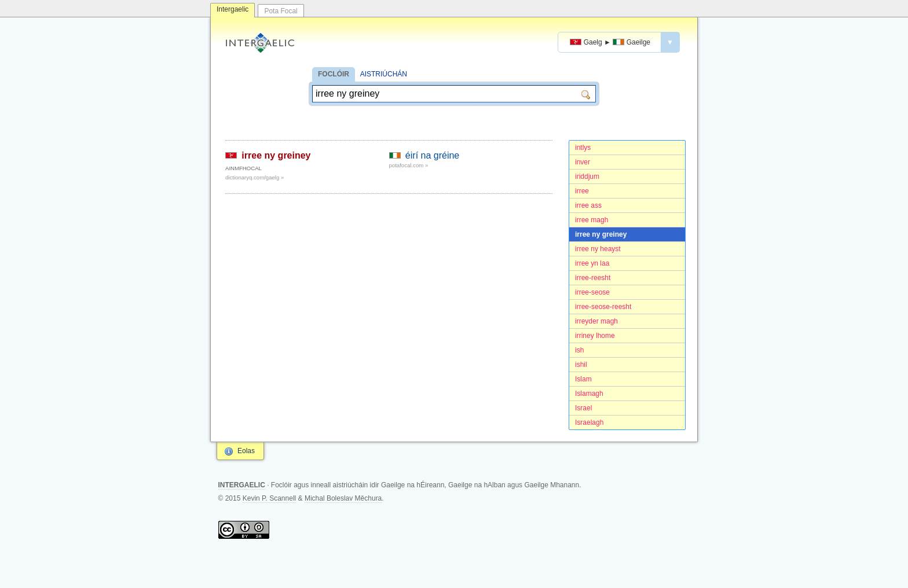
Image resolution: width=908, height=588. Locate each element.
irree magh (592, 220)
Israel (583, 408)
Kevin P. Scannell (270, 498)
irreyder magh (596, 321)
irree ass (588, 205)
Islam (583, 379)
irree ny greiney (601, 234)
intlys (583, 148)
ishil (581, 365)
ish (579, 350)
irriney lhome (595, 336)
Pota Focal (281, 11)
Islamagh (589, 394)
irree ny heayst (598, 249)
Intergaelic (233, 9)
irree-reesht (593, 278)
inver (583, 162)
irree (582, 191)
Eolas (246, 451)
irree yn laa (592, 263)
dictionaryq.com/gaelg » (255, 177)
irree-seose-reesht (603, 307)
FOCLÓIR (334, 74)
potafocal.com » (409, 165)
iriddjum (587, 177)
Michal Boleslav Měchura (343, 498)
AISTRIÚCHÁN (384, 74)
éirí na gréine (432, 155)
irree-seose (592, 292)
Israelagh (589, 422)
